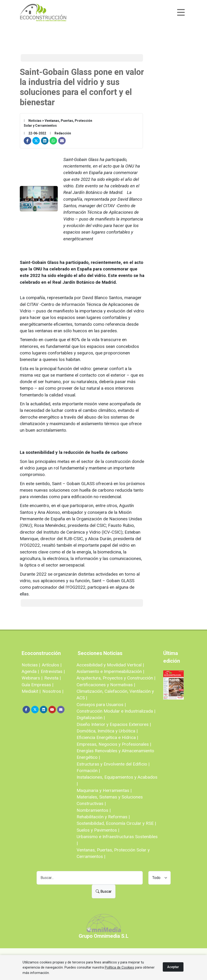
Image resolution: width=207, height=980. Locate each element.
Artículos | (52, 665)
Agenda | (30, 671)
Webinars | (32, 678)
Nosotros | (53, 691)
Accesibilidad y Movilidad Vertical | (110, 665)
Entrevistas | (53, 671)
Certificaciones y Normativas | (106, 685)
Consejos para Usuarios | (101, 705)
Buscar (104, 891)
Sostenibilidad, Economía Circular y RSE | (116, 823)
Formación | (88, 771)
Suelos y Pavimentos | (98, 830)
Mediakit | (31, 691)
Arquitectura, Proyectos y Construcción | (116, 678)
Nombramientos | (94, 810)
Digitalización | (91, 718)
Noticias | (31, 665)
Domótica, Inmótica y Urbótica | (107, 731)
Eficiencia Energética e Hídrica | (107, 737)
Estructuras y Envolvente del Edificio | (113, 764)
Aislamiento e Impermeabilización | (110, 671)
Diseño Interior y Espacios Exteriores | (114, 724)
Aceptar (173, 967)
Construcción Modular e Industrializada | (116, 711)
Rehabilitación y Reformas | (103, 817)
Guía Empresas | (37, 685)
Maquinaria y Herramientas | (104, 790)
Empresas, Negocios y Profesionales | (114, 744)
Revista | (53, 678)
